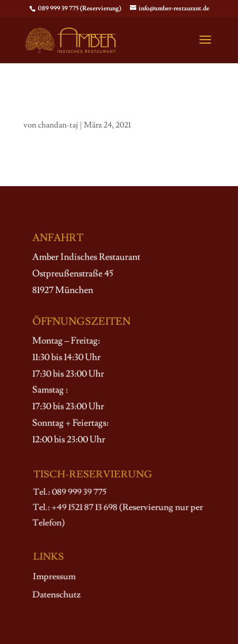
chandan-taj (58, 125)
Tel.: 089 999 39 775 (70, 493)
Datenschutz (56, 595)
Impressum (54, 577)
